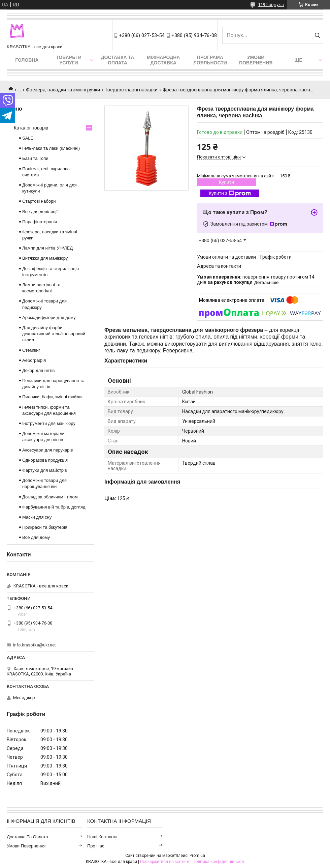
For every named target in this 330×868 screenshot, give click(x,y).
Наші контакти (102, 837)
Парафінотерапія (40, 222)
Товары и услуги (69, 60)
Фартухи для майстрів (45, 470)
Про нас (96, 846)
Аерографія (34, 360)
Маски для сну (37, 517)
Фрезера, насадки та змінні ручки (63, 90)
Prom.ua (197, 856)
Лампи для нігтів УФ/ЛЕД (47, 248)
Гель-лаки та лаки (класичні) (51, 148)
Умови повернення (256, 60)
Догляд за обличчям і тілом (50, 497)
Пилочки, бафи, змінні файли (52, 397)
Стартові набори (39, 201)
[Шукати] (317, 35)
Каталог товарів (31, 128)
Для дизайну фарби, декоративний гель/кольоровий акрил (54, 334)
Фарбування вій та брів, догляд (54, 507)
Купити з (230, 194)
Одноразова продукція (45, 460)
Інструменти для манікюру (49, 423)
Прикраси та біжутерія (45, 527)
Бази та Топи (35, 158)
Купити (226, 182)
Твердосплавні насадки (131, 90)
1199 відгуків (271, 5)
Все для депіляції (40, 212)
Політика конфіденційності (218, 862)
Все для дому (36, 537)
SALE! (28, 138)
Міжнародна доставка (163, 60)
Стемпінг (31, 350)
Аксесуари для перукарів (47, 450)
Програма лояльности (210, 60)
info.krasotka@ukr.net (35, 645)
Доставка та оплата (118, 60)
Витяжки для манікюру (45, 258)
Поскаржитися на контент (165, 862)
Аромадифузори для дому (49, 317)
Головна (27, 60)
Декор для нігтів (38, 370)
